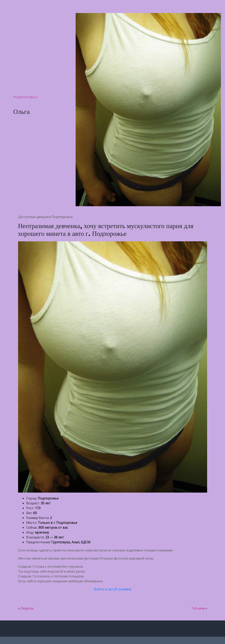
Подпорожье (26, 97)
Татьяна (198, 608)
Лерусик (27, 608)
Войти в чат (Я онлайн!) (113, 589)
